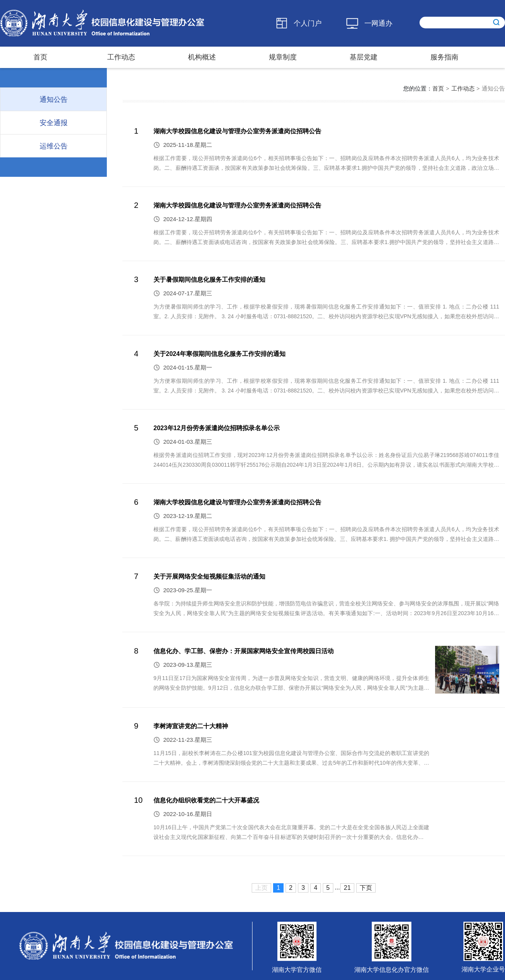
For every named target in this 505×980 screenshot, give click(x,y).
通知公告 (493, 88)
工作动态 (121, 57)
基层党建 (364, 57)
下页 (366, 888)
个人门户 (308, 23)
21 (347, 888)
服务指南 (444, 57)
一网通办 (378, 23)
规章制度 (283, 57)
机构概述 (202, 57)
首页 (40, 57)
